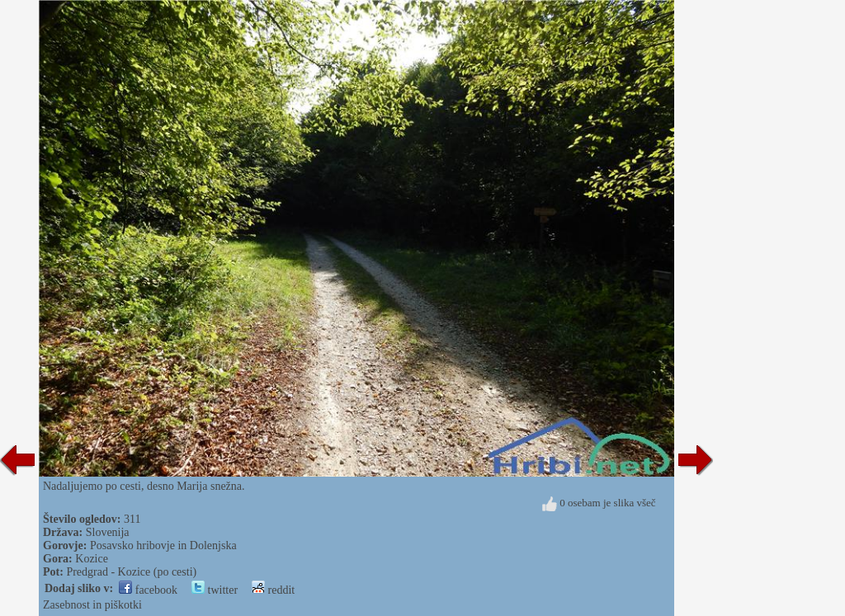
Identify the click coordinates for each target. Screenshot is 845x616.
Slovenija (108, 532)
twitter (215, 590)
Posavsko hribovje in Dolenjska (163, 545)
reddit (273, 590)
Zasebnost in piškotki (92, 605)
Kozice (92, 559)
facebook (148, 590)
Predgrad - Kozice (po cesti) (131, 572)
